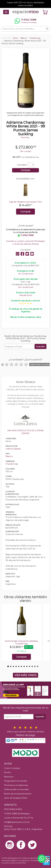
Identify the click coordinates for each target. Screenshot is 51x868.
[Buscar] (47, 29)
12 (38, 666)
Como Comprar (12, 768)
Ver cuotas (25, 151)
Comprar (25, 170)
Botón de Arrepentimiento (18, 794)
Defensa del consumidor (17, 789)
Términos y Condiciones (16, 785)
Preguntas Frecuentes (16, 781)
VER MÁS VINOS (25, 675)
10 (32, 666)
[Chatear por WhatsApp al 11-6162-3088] (25, 21)
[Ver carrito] (45, 12)
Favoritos (25, 137)
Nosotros (9, 777)
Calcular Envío (26, 295)
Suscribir (41, 347)
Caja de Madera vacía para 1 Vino (25, 202)
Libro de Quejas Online (16, 798)
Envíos (7, 772)
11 (35, 666)
